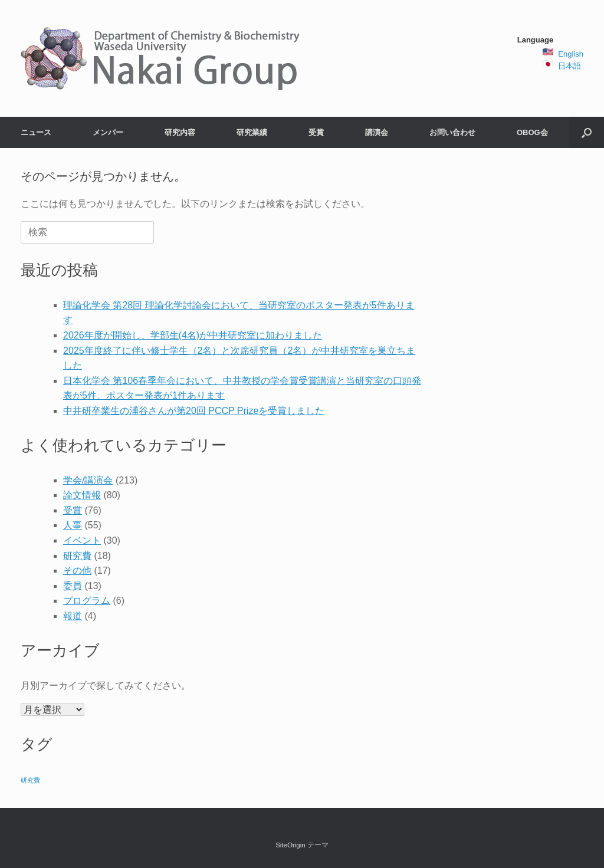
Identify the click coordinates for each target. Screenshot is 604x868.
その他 (77, 571)
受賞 (316, 132)
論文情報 (82, 495)
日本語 (569, 66)
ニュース (36, 132)
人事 (73, 525)
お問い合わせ (452, 132)
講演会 (377, 132)
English (571, 54)
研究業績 (252, 132)
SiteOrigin (290, 845)
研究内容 (180, 132)
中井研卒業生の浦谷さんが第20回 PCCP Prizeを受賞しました (194, 411)
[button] (587, 132)
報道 (73, 616)
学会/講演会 (88, 480)
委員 (73, 586)
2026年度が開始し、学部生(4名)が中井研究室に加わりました (193, 335)
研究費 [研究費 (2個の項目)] (30, 780)
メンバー (108, 132)
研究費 (77, 556)
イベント (82, 540)
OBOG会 (532, 132)
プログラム (87, 601)
